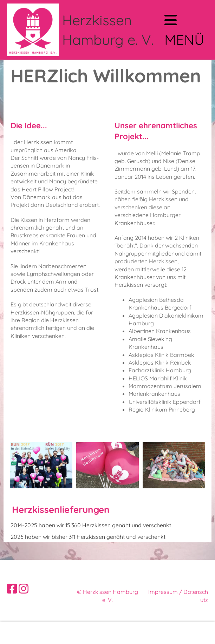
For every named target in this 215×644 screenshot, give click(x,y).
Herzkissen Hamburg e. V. (108, 30)
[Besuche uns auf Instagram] (24, 589)
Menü (184, 31)
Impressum (163, 592)
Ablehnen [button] (150, 633)
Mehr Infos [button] (22, 633)
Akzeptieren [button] (187, 633)
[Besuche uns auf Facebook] (12, 589)
